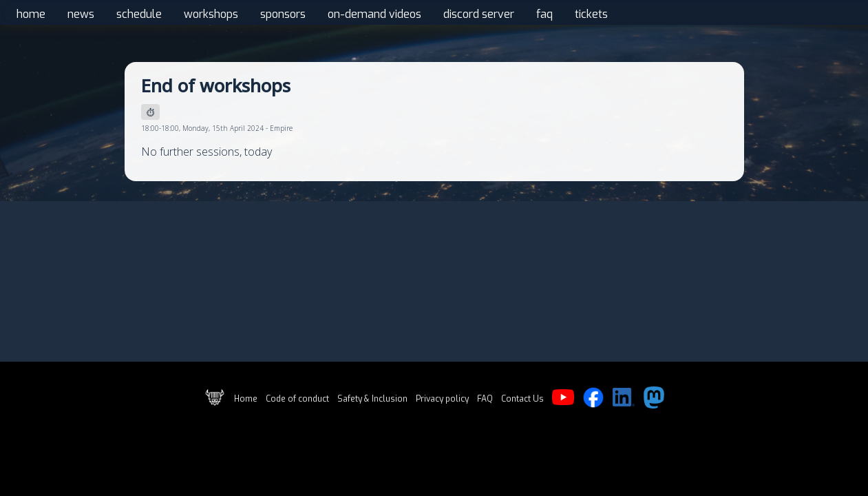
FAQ (485, 399)
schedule (139, 14)
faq (544, 14)
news (81, 14)
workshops (211, 14)
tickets (591, 14)
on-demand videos (374, 14)
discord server (479, 14)
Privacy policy (442, 399)
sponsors (283, 14)
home (31, 14)
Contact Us (522, 399)
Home (246, 399)
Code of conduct (297, 399)
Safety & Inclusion (372, 399)
